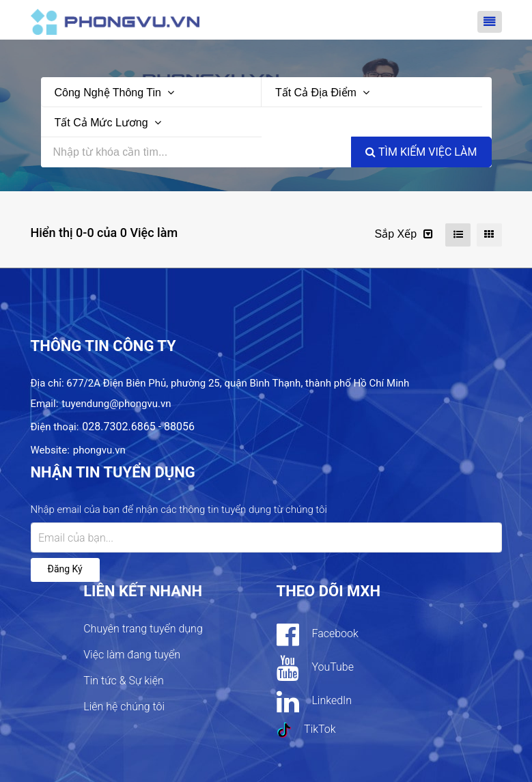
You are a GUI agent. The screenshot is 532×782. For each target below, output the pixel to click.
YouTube (315, 668)
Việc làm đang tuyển (132, 655)
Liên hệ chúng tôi (124, 707)
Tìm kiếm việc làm (421, 152)
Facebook (318, 634)
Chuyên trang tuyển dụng (143, 629)
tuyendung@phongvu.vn (116, 404)
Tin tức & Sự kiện (124, 681)
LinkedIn (314, 701)
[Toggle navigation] (490, 22)
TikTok (306, 730)
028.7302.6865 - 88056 (138, 427)
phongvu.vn (99, 450)
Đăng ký (65, 569)
